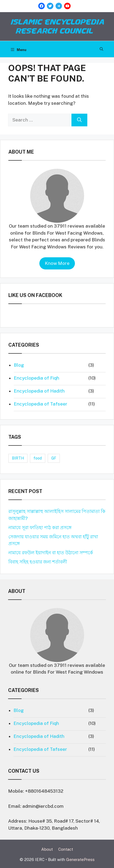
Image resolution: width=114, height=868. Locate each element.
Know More (57, 263)
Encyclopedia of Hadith (39, 391)
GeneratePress (80, 859)
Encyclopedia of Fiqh (37, 378)
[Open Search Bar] (101, 49)
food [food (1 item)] (38, 458)
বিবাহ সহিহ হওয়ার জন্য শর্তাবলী (38, 562)
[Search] (79, 120)
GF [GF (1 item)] (54, 458)
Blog (19, 365)
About (47, 849)
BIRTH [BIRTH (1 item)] (18, 458)
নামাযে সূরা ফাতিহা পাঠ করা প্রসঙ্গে (40, 528)
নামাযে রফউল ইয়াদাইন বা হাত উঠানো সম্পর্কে (51, 553)
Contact (66, 849)
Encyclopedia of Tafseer (41, 404)
